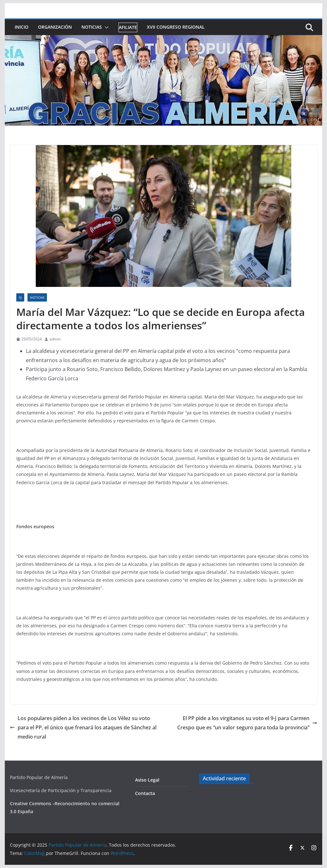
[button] (105, 27)
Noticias (92, 27)
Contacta (145, 793)
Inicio (22, 27)
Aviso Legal (147, 780)
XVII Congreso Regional (176, 27)
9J (20, 297)
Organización (55, 27)
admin (55, 339)
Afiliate (128, 27)
